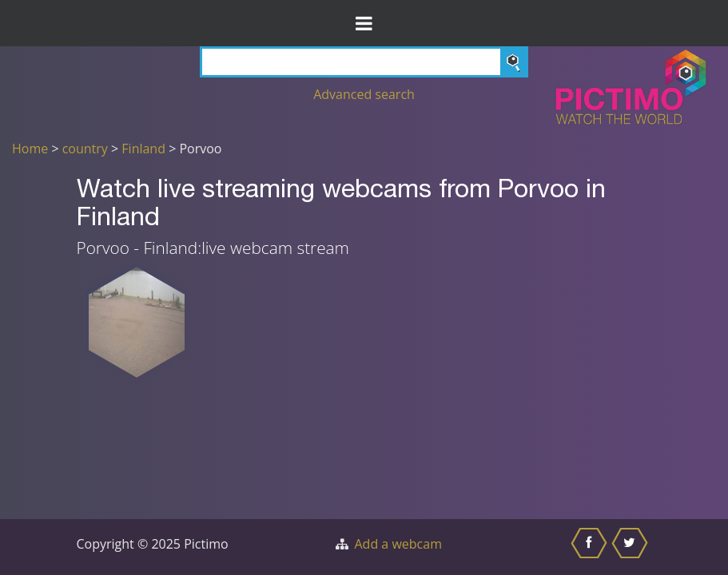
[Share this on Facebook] (591, 547)
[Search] (364, 62)
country (85, 149)
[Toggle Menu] (364, 23)
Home (30, 149)
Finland (143, 149)
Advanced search (364, 94)
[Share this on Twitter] (632, 547)
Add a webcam (398, 544)
